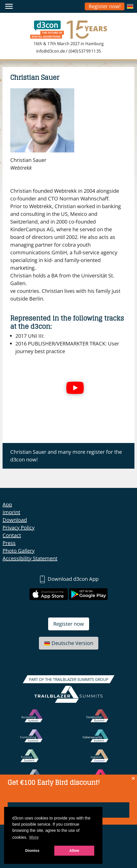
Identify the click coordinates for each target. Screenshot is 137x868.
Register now (69, 624)
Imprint (11, 512)
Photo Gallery (19, 551)
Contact (12, 535)
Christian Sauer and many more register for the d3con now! (66, 456)
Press (9, 543)
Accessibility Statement (30, 558)
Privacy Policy (19, 528)
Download (15, 520)
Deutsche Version (69, 643)
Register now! (105, 6)
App (7, 504)
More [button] (34, 837)
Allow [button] (74, 851)
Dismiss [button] (32, 851)
